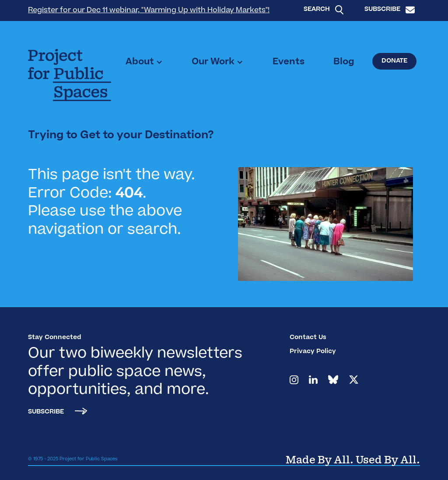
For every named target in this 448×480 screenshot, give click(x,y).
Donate (394, 61)
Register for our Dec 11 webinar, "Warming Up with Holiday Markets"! (149, 11)
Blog (344, 62)
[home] (70, 75)
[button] (144, 62)
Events (289, 62)
